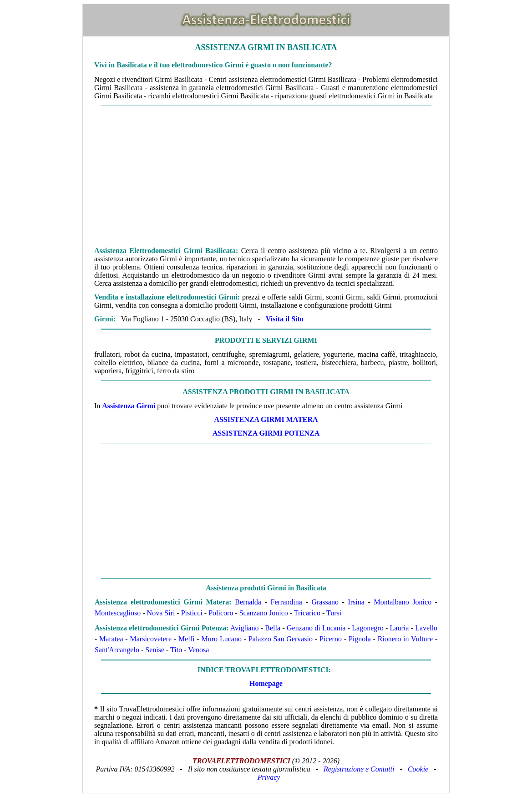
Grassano (325, 602)
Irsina (356, 602)
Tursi (334, 613)
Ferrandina (286, 602)
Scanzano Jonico (264, 613)
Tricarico (307, 613)
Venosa (198, 650)
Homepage (266, 683)
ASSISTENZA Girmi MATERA (266, 419)
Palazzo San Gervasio (281, 639)
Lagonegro (367, 628)
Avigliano (245, 628)
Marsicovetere (151, 639)
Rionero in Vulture (405, 639)
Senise (155, 650)
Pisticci (192, 613)
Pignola (360, 639)
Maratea (111, 639)
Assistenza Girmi (129, 406)
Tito (176, 650)
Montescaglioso (118, 613)
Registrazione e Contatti (359, 769)
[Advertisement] (266, 173)
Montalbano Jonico (403, 602)
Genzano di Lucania (316, 628)
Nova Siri (161, 613)
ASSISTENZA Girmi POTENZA (266, 433)
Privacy (269, 777)
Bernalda (248, 602)
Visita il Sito (285, 319)
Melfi (187, 639)
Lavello (426, 628)
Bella (273, 628)
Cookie (418, 769)
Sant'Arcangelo (117, 650)
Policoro (221, 613)
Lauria (400, 628)
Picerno (331, 639)
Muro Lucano (222, 639)
